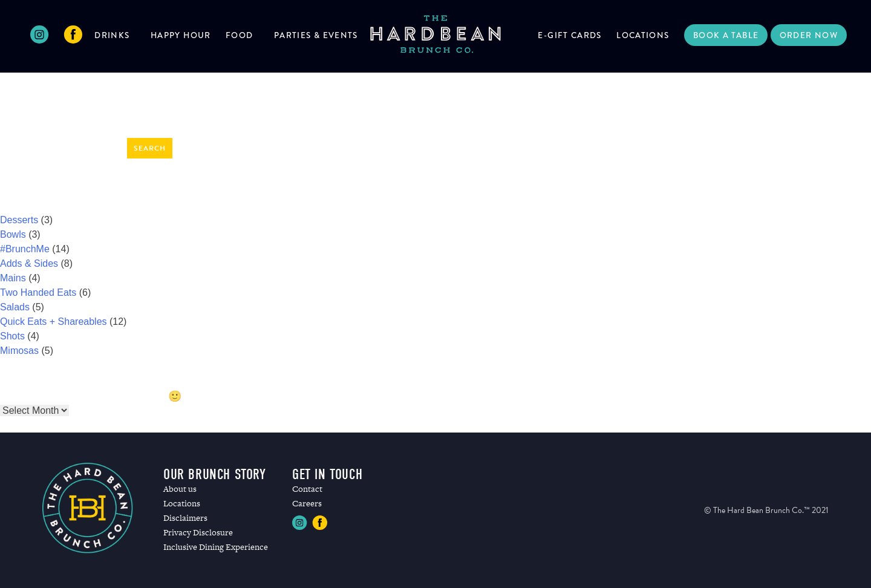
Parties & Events (316, 35)
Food (239, 35)
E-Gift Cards (569, 35)
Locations (643, 35)
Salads (15, 307)
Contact (307, 489)
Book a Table (726, 35)
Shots (12, 336)
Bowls (13, 234)
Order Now (809, 35)
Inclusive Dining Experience (216, 547)
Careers (307, 503)
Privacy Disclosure (198, 532)
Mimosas (19, 351)
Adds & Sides (29, 263)
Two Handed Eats (38, 292)
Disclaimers (185, 518)
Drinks (112, 35)
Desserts (19, 220)
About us (180, 489)
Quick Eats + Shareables (54, 322)
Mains (13, 278)
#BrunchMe (25, 249)
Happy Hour (181, 35)
